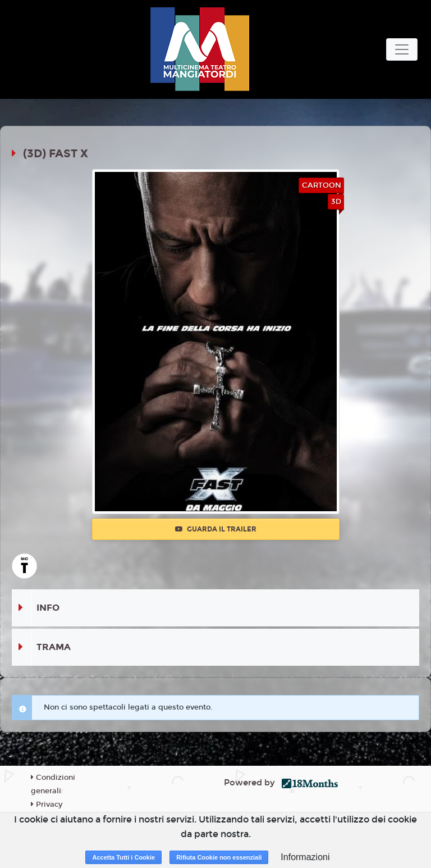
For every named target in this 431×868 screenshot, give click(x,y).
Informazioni (305, 857)
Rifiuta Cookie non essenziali (219, 857)
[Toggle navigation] (402, 49)
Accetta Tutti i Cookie (123, 857)
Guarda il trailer (216, 529)
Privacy (47, 805)
